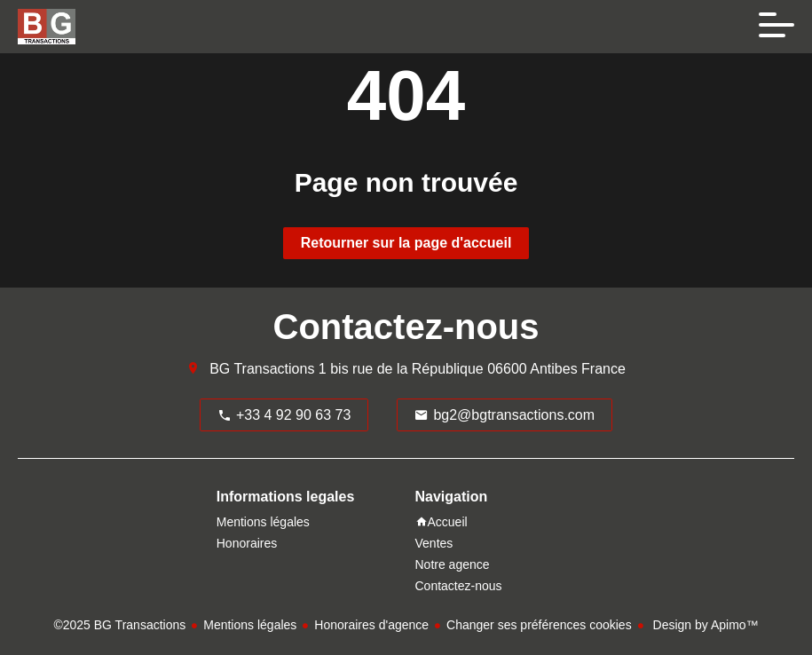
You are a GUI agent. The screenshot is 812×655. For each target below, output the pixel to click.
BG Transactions (262, 369)
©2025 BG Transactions (119, 625)
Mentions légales (250, 625)
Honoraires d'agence (371, 625)
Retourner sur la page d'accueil (406, 243)
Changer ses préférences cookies (539, 625)
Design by (704, 625)
